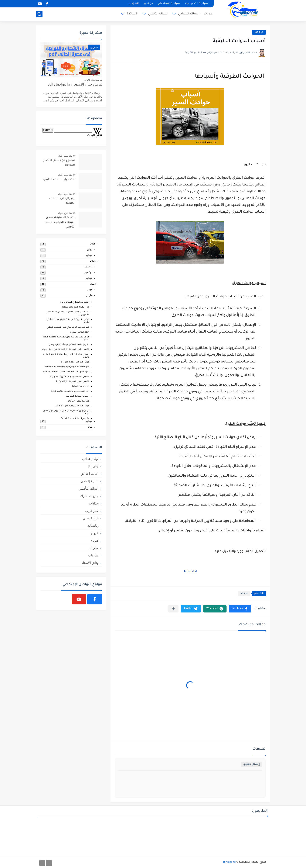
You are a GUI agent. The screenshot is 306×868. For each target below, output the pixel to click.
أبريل (90, 290)
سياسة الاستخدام (169, 4)
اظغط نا (190, 572)
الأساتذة (133, 14)
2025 (93, 244)
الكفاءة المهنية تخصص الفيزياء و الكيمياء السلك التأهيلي (60, 223)
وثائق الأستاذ (90, 563)
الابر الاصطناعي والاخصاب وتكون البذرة (70, 391)
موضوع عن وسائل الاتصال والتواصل (59, 163)
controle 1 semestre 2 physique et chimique (67, 367)
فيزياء (95, 540)
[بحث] (39, 14)
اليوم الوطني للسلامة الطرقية (62, 201)
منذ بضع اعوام (92, 80)
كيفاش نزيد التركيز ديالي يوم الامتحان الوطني (68, 327)
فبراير (89, 256)
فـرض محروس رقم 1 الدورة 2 (75, 362)
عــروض (208, 14)
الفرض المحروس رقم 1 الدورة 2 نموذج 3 (70, 377)
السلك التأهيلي (158, 14)
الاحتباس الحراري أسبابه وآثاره (74, 302)
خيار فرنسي (91, 518)
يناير (90, 427)
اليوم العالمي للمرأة (80, 332)
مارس (89, 296)
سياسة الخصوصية (197, 4)
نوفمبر (89, 273)
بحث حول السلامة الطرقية (59, 180)
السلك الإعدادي (189, 14)
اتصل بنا (134, 4)
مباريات (93, 548)
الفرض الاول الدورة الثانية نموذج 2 (73, 382)
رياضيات (93, 526)
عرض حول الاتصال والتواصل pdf (75, 85)
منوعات (93, 555)
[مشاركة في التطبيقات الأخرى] (173, 609)
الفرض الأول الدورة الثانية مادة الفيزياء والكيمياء (66, 350)
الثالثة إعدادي (90, 474)
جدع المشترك (89, 496)
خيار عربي (92, 511)
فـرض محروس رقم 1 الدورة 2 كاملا (72, 406)
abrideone (229, 862)
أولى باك (93, 466)
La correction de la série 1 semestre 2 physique (65, 372)
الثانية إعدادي (90, 481)
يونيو (90, 250)
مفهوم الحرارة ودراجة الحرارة (75, 419)
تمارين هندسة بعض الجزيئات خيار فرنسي (69, 345)
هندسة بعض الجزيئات (78, 401)
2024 (93, 261)
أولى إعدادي (90, 459)
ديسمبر (88, 267)
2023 (93, 284)
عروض (259, 32)
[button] (240, 609)
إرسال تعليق (252, 764)
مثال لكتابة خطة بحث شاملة (75, 307)
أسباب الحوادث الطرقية (78, 396)
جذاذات (94, 503)
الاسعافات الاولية (81, 387)
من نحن (148, 4)
